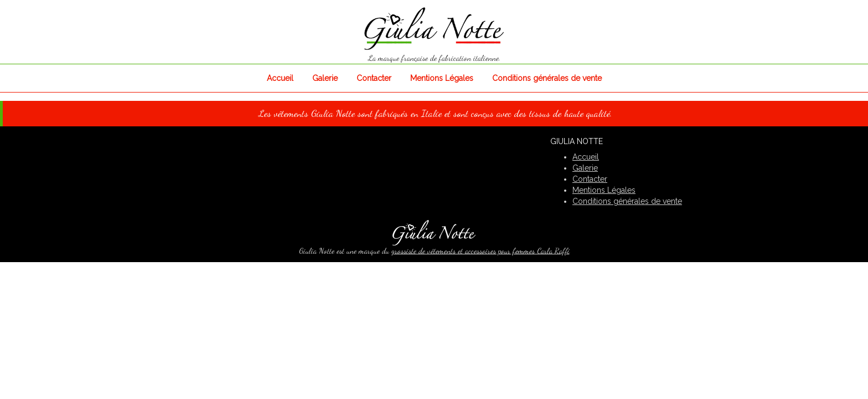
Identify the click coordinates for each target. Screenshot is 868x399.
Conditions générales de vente (547, 78)
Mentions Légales (442, 78)
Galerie (325, 78)
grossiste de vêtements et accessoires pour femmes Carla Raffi (480, 251)
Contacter (374, 78)
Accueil (280, 78)
